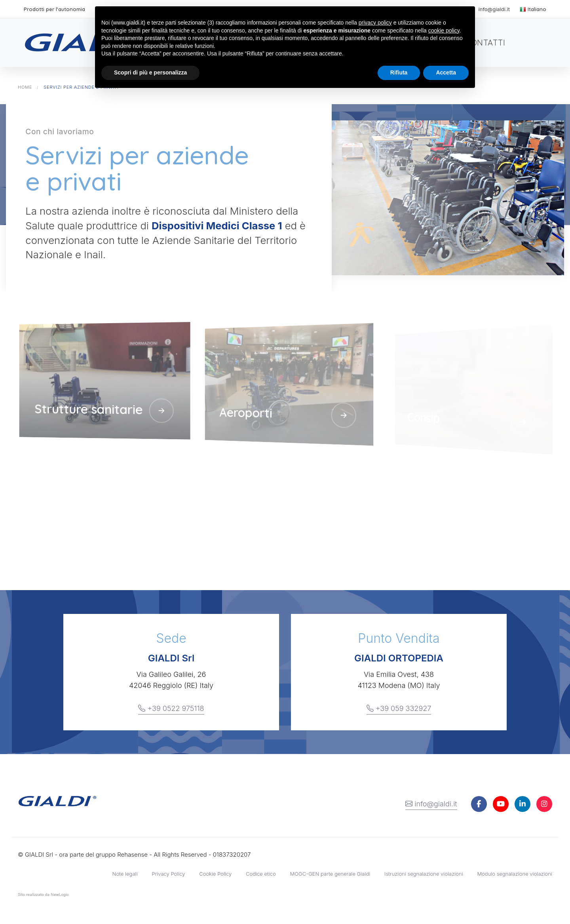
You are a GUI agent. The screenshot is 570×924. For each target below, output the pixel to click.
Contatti (485, 43)
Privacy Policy (168, 874)
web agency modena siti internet (43, 896)
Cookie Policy (215, 874)
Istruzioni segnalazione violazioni (424, 874)
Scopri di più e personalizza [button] (150, 72)
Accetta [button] (446, 72)
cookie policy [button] (444, 30)
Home (25, 87)
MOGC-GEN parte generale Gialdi (330, 874)
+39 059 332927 (399, 709)
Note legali (125, 874)
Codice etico (261, 874)
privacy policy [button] (375, 23)
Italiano (533, 9)
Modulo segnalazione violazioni (515, 874)
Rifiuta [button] (399, 72)
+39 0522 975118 (171, 709)
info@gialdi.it (431, 804)
